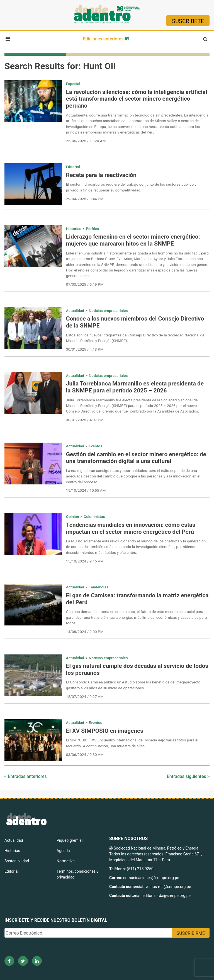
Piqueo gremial (70, 840)
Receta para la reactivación (101, 175)
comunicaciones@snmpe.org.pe (152, 878)
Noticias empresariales (108, 311)
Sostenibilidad (17, 861)
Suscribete (188, 21)
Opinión (73, 516)
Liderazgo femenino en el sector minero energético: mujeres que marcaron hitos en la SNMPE (133, 240)
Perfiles (92, 229)
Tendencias (99, 587)
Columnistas (94, 516)
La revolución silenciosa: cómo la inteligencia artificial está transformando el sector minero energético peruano (137, 99)
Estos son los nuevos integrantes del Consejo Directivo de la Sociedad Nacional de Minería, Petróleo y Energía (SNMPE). (135, 338)
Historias (74, 229)
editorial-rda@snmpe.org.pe (166, 896)
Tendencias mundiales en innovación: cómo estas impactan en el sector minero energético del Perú (131, 528)
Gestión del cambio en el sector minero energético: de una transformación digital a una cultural (136, 458)
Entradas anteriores (27, 776)
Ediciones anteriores (106, 39)
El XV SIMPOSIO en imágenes (105, 731)
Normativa (66, 861)
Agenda (63, 851)
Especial (73, 84)
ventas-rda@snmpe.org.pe (168, 887)
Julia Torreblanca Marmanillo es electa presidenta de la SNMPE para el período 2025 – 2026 (135, 387)
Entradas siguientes (187, 776)
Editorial (73, 167)
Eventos (96, 446)
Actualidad (75, 311)
